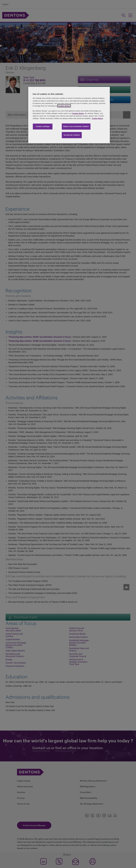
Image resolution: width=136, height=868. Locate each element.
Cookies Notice (64, 106)
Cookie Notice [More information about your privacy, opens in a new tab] (97, 118)
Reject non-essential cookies (76, 126)
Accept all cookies (72, 135)
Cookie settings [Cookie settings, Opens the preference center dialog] (43, 126)
